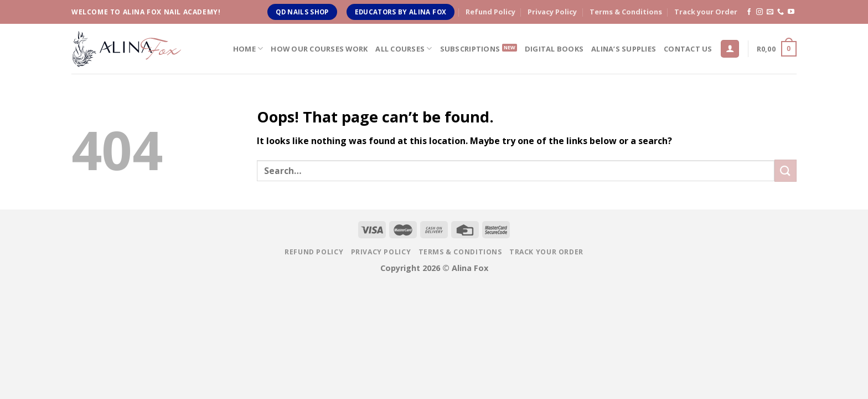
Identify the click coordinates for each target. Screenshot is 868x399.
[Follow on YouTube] (791, 12)
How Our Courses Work (319, 49)
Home (248, 48)
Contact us (688, 49)
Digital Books (554, 49)
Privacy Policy (552, 12)
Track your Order (706, 12)
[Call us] (781, 12)
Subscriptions (470, 49)
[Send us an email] (770, 12)
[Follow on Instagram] (759, 12)
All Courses (404, 48)
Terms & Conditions (626, 12)
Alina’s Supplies (624, 49)
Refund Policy (490, 12)
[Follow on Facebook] (749, 12)
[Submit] (786, 170)
